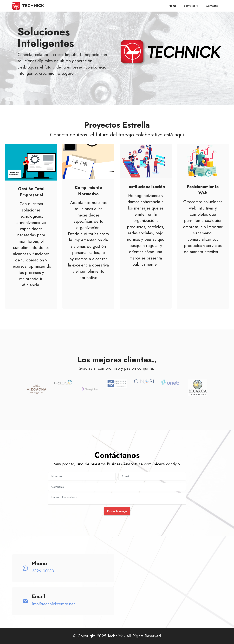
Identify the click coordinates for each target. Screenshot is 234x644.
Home (173, 6)
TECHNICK (33, 6)
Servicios (189, 6)
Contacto (212, 6)
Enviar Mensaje (117, 511)
